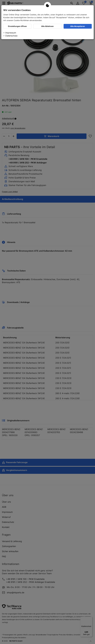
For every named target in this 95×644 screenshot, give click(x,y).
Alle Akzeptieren (78, 26)
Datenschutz (11, 36)
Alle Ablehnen (47, 26)
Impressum (11, 33)
